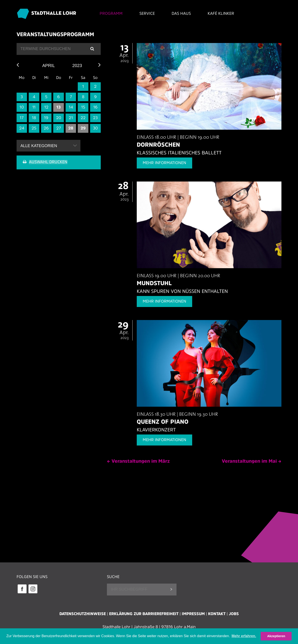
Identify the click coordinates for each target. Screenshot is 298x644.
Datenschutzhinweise (83, 614)
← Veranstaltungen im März (138, 461)
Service (144, 13)
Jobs (234, 614)
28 (71, 128)
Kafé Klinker (218, 13)
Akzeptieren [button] (276, 636)
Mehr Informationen (164, 163)
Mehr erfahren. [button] (244, 636)
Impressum (193, 614)
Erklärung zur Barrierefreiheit (144, 614)
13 (59, 107)
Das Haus (178, 13)
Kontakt (217, 614)
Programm (108, 13)
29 (83, 128)
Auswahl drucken (48, 162)
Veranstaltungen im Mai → (252, 461)
